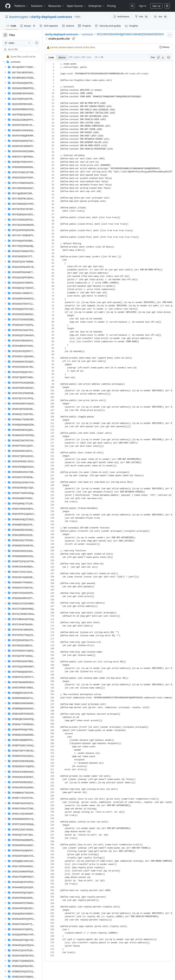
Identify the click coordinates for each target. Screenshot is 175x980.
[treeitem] (25, 57)
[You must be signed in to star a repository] (161, 17)
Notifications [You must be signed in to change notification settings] (121, 17)
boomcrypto (19, 17)
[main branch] (23, 43)
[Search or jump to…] (132, 6)
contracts (98, 34)
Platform (21, 6)
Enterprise (97, 6)
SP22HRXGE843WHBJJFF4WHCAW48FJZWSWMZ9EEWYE (92, 38)
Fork (142, 17)
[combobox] (28, 49)
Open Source (76, 6)
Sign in (143, 6)
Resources (56, 6)
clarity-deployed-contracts (51, 17)
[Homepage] (8, 6)
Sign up (156, 6)
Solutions (38, 6)
